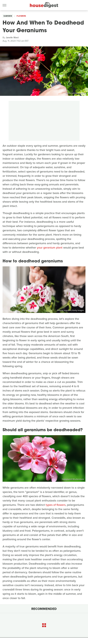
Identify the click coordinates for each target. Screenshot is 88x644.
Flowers (21, 16)
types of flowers (56, 505)
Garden (8, 16)
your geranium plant (50, 248)
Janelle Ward (12, 38)
